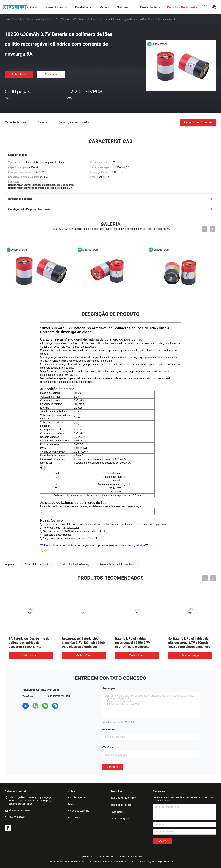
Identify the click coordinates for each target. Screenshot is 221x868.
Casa (8, 19)
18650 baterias (118, 812)
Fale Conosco (75, 818)
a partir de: (109, 730)
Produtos (19, 19)
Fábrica (72, 804)
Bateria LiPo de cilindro (37, 564)
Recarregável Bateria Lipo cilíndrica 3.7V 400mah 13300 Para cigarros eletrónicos (83, 643)
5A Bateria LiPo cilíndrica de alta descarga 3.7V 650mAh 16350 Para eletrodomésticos (189, 643)
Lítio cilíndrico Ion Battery (75, 564)
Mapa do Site (86, 857)
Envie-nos (51, 74)
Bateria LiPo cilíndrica (39, 19)
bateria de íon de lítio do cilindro (118, 564)
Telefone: (108, 748)
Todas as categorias (120, 819)
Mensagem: (110, 688)
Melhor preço (19, 74)
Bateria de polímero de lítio (123, 798)
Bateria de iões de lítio (121, 805)
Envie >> (162, 841)
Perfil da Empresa (76, 797)
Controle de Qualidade (79, 811)
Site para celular (106, 857)
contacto (112, 767)
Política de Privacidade (131, 857)
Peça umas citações (198, 122)
